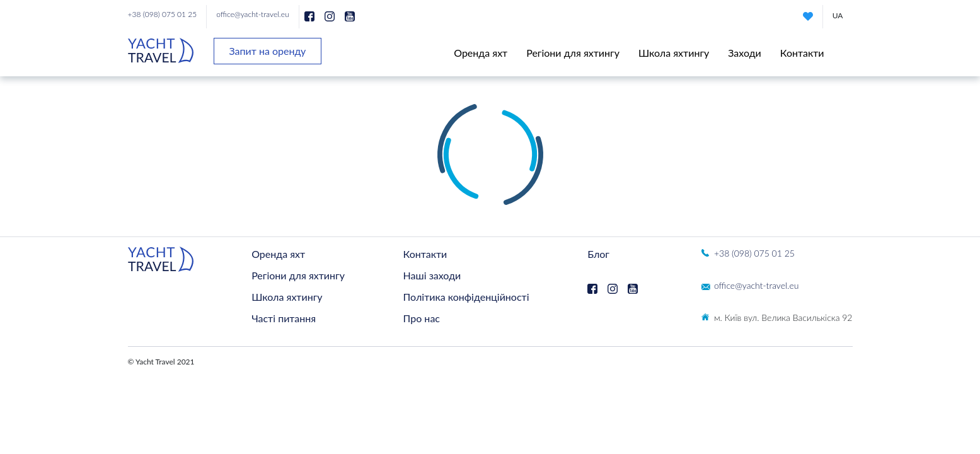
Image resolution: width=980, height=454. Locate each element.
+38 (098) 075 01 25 (163, 14)
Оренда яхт (481, 53)
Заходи (745, 53)
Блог (598, 254)
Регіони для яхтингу (573, 53)
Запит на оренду (268, 51)
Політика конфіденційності (466, 297)
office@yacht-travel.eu (252, 14)
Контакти (802, 53)
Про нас (422, 318)
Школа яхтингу (674, 53)
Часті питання (284, 318)
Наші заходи (432, 275)
